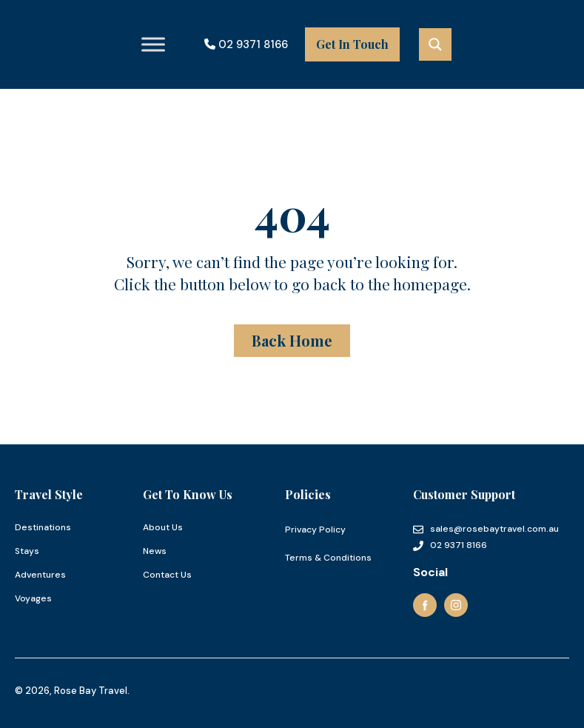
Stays (27, 551)
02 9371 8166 (246, 44)
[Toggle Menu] (153, 44)
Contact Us (167, 575)
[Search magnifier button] (435, 44)
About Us (163, 527)
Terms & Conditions (328, 558)
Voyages (33, 598)
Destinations (43, 527)
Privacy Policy (315, 530)
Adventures (40, 575)
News (155, 551)
